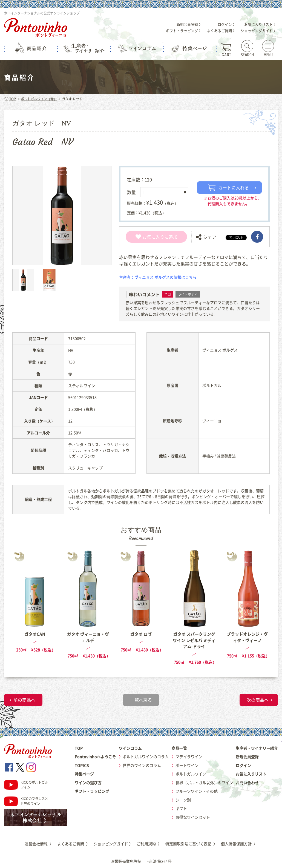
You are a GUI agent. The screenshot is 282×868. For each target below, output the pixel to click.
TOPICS (82, 765)
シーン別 (183, 800)
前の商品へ (24, 700)
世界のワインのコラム (142, 765)
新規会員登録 (247, 756)
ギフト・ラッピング (92, 791)
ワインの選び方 (88, 783)
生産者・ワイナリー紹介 (257, 748)
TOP (10, 99)
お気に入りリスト (251, 774)
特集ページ (84, 774)
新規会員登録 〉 (189, 24)
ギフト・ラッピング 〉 (184, 31)
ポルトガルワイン (191, 774)
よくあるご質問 (74, 844)
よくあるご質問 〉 (222, 31)
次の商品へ (258, 700)
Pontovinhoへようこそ (95, 756)
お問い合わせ (247, 783)
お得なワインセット (193, 817)
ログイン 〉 (227, 24)
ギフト (181, 808)
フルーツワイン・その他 (197, 791)
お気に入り (150, 237)
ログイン (243, 765)
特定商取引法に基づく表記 (191, 844)
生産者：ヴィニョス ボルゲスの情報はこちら (158, 277)
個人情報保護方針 (239, 844)
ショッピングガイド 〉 (259, 31)
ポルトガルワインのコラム (146, 756)
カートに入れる (228, 187)
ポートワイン (187, 765)
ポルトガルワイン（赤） (39, 99)
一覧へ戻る (141, 700)
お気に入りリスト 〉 (261, 24)
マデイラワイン (189, 756)
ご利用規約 (149, 844)
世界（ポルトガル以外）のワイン (204, 783)
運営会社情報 (39, 844)
